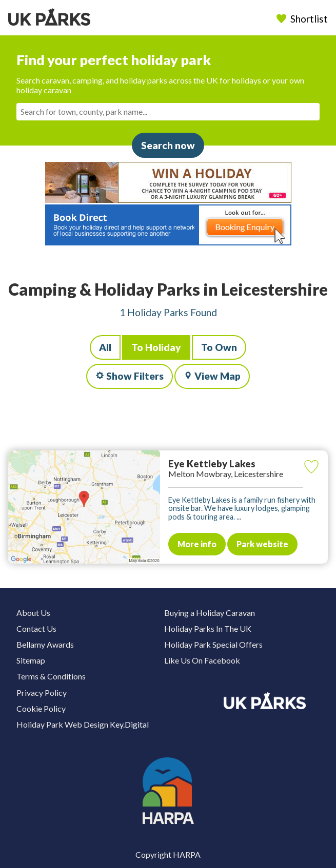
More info (197, 544)
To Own (219, 347)
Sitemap (31, 660)
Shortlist (303, 19)
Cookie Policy (41, 708)
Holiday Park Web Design (62, 724)
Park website (262, 544)
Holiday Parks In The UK (208, 628)
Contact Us (36, 628)
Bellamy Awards (45, 644)
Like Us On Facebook (202, 660)
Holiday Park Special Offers (213, 644)
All (105, 347)
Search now (168, 145)
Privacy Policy (42, 693)
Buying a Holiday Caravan (210, 613)
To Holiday (156, 347)
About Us (33, 613)
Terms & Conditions (51, 676)
